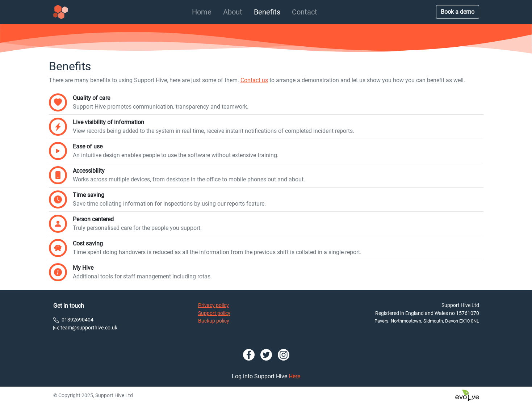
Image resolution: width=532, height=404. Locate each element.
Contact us (254, 80)
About (233, 12)
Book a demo (458, 12)
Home (202, 12)
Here (294, 376)
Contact (305, 12)
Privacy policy (213, 305)
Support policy (214, 313)
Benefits (267, 12)
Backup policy (214, 321)
